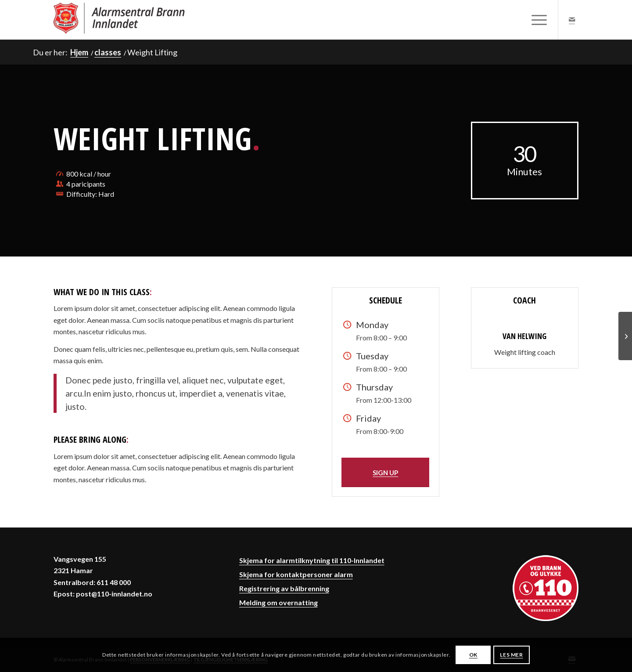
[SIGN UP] (385, 472)
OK (473, 655)
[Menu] (536, 20)
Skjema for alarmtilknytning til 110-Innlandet (312, 560)
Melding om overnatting (278, 602)
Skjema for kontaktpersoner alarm (296, 574)
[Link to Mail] (572, 19)
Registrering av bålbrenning (284, 588)
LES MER (511, 655)
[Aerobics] (625, 336)
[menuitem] (536, 20)
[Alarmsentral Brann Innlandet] (119, 20)
